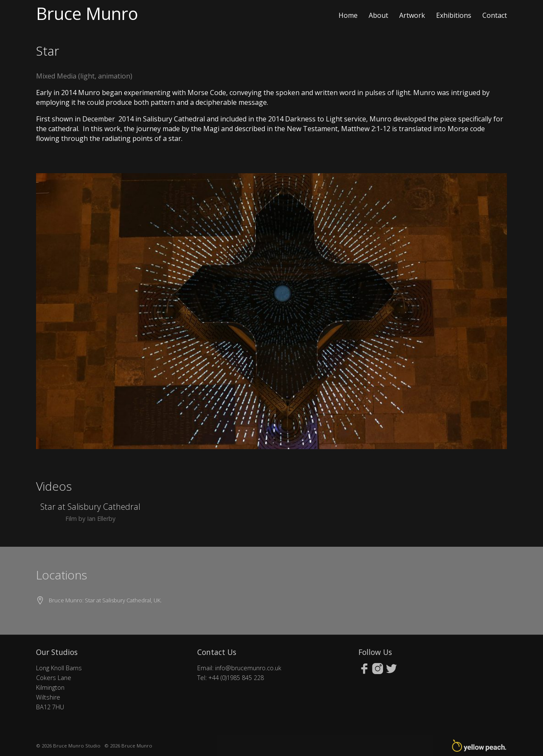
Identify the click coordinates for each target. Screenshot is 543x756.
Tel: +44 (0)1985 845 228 (231, 678)
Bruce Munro (87, 13)
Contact (495, 15)
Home (348, 15)
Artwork (412, 15)
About (378, 15)
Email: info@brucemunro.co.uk (239, 668)
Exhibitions (454, 15)
